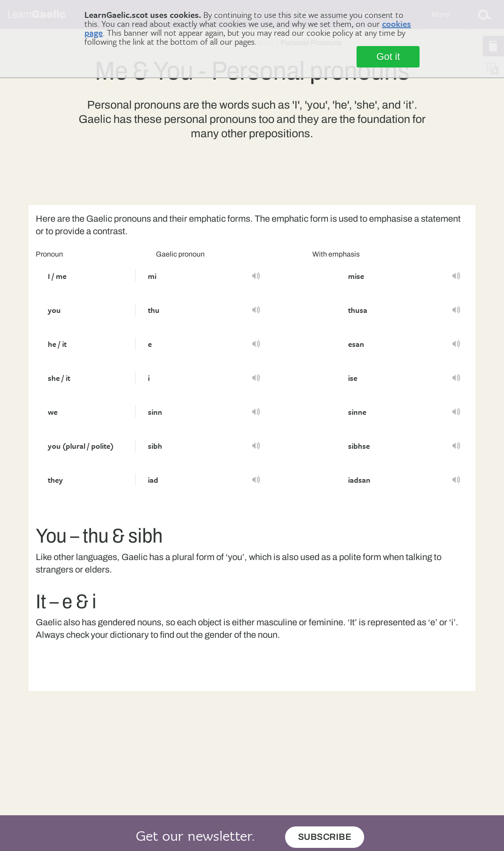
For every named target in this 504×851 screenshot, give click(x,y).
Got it (388, 57)
